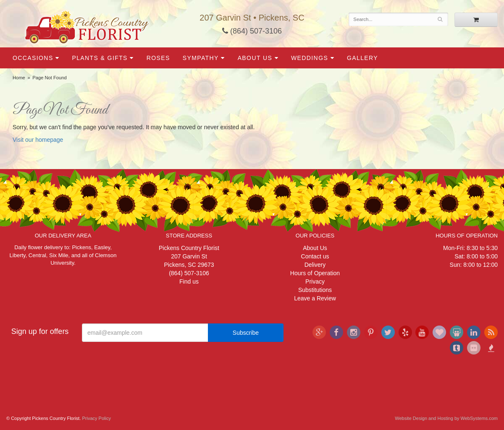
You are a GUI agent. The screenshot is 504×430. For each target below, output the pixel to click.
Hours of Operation (315, 273)
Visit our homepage (38, 140)
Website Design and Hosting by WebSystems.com (446, 418)
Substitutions (315, 290)
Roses (158, 58)
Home (19, 78)
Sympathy (201, 58)
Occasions (33, 58)
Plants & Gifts (100, 58)
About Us (255, 58)
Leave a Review (315, 298)
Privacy (315, 281)
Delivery (315, 265)
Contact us (315, 256)
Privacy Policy (97, 418)
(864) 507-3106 (252, 31)
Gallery (362, 58)
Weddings (310, 58)
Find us (189, 281)
